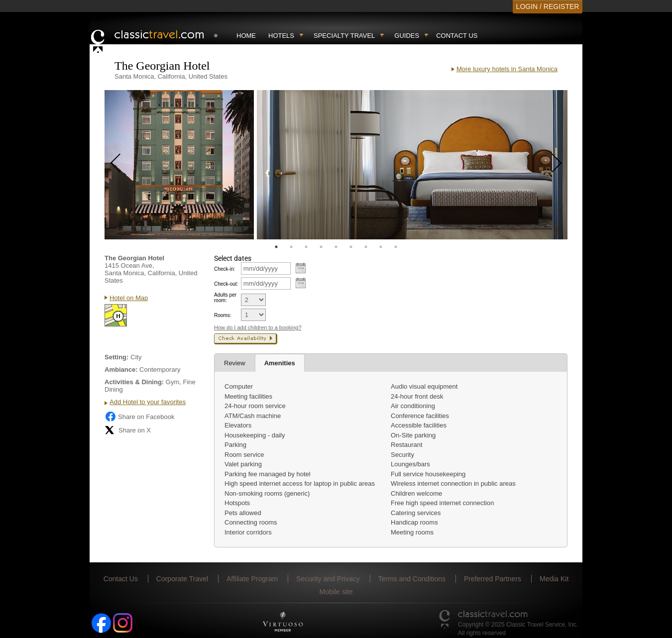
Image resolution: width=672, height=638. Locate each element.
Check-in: (224, 269)
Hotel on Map (129, 298)
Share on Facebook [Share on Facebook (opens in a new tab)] (139, 417)
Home (246, 36)
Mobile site (336, 592)
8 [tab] (381, 247)
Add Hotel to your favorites (148, 402)
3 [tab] (306, 247)
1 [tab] (276, 247)
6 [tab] (351, 247)
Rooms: (223, 315)
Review (235, 363)
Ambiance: (121, 370)
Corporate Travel (182, 579)
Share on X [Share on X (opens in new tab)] (128, 430)
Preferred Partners (493, 579)
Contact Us (457, 36)
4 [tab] (321, 247)
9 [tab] (396, 247)
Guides (407, 36)
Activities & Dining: (134, 382)
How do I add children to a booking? (258, 327)
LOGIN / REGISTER (548, 6)
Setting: (116, 357)
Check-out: (226, 284)
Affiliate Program (252, 579)
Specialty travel (344, 36)
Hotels (281, 36)
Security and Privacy (328, 579)
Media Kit (554, 579)
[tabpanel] (179, 165)
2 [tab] (291, 247)
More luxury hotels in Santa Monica (507, 69)
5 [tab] (336, 247)
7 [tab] (366, 247)
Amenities (280, 363)
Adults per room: (225, 298)
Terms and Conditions (412, 579)
